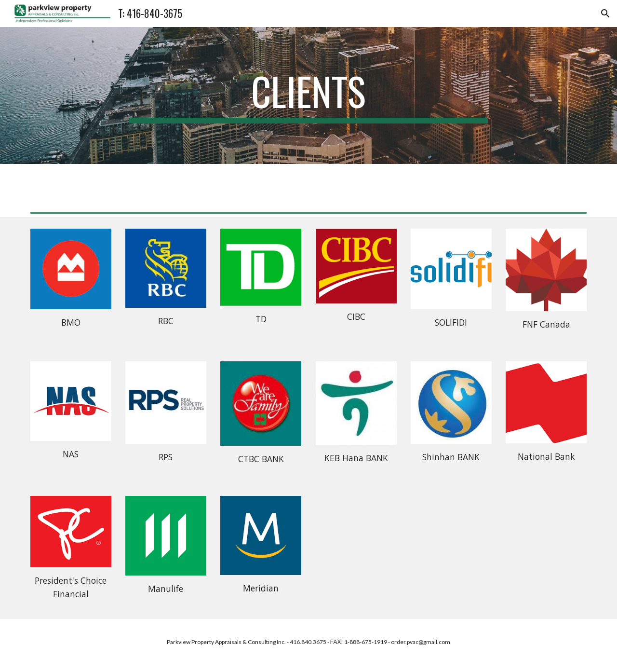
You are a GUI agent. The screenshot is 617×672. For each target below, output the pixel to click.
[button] (605, 14)
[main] (308, 96)
